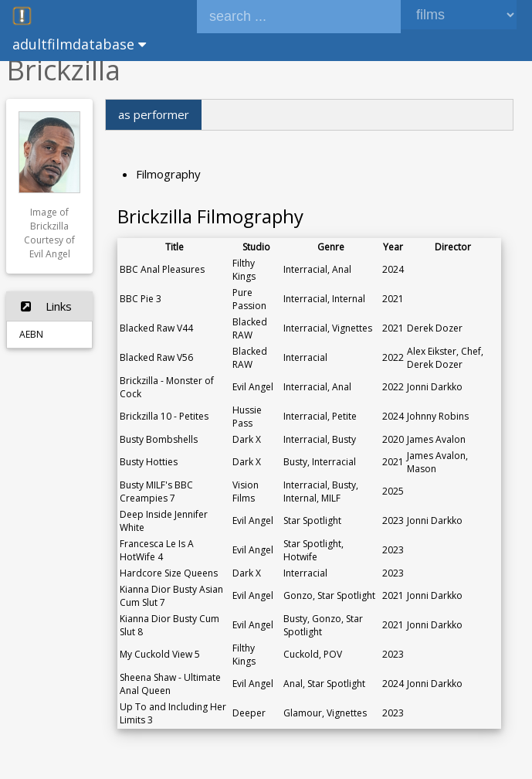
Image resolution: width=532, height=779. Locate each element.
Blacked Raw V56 (156, 357)
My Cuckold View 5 (160, 654)
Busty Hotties (149, 462)
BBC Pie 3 (141, 299)
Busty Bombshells (159, 439)
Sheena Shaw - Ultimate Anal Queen (170, 684)
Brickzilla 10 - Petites (164, 416)
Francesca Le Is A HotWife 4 (157, 550)
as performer (154, 114)
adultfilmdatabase (79, 44)
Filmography (168, 174)
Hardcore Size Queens (169, 573)
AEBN (31, 334)
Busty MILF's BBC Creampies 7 (156, 492)
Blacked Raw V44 (156, 328)
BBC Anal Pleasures (162, 269)
